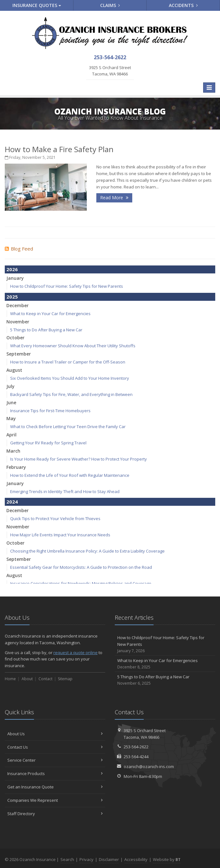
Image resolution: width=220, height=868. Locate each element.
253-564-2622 (136, 747)
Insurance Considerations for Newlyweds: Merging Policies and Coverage (81, 583)
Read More (114, 198)
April (11, 435)
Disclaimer (109, 859)
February (16, 467)
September (19, 354)
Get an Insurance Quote (55, 787)
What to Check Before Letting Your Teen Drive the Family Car (68, 427)
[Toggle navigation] (209, 88)
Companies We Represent (55, 800)
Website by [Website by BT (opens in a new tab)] (167, 859)
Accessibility (136, 859)
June (11, 402)
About (27, 679)
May (11, 418)
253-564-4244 (136, 757)
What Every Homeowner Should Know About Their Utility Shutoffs (73, 346)
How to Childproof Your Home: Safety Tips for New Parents (67, 286)
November (18, 322)
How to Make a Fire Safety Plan (59, 149)
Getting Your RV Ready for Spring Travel (48, 443)
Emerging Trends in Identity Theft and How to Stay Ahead (65, 491)
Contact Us (55, 747)
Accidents (183, 5)
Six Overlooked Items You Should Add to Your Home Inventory (70, 378)
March (13, 451)
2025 (12, 297)
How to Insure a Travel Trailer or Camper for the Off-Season (68, 362)
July (10, 386)
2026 (12, 269)
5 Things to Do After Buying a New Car (46, 330)
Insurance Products (55, 773)
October (15, 338)
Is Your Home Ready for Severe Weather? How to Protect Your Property (79, 459)
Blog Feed (19, 249)
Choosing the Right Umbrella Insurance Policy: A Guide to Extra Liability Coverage (87, 551)
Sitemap (65, 679)
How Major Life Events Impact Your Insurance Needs (60, 535)
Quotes (37, 5)
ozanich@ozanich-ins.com (149, 766)
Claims (110, 5)
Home (10, 679)
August (14, 370)
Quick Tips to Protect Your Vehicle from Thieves (55, 519)
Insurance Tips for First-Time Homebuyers (50, 411)
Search (67, 859)
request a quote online (76, 653)
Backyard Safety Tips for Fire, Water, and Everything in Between (71, 394)
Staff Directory (55, 814)
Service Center (55, 760)
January (15, 278)
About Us (55, 734)
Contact (45, 679)
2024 (12, 502)
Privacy (86, 859)
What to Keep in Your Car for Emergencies (50, 314)
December (17, 305)
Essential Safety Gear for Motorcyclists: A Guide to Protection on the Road (81, 567)
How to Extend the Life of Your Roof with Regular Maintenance (70, 475)
